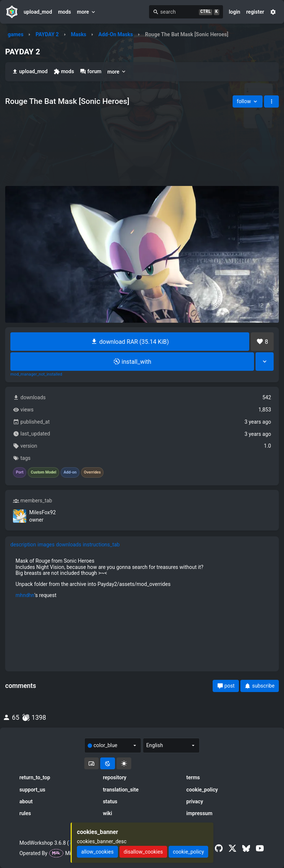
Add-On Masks (116, 34)
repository (115, 777)
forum (91, 72)
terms (193, 777)
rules (25, 813)
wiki (107, 813)
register (255, 12)
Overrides (92, 472)
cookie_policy (202, 790)
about (26, 801)
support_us (32, 790)
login (235, 12)
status (110, 801)
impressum (200, 813)
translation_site (121, 790)
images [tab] (46, 545)
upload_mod (38, 12)
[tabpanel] (142, 578)
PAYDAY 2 (47, 34)
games (16, 34)
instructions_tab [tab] (101, 545)
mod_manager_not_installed (36, 374)
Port (20, 472)
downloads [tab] (68, 545)
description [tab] (23, 545)
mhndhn (25, 595)
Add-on (70, 472)
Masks (79, 34)
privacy (195, 801)
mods (65, 12)
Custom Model (43, 472)
